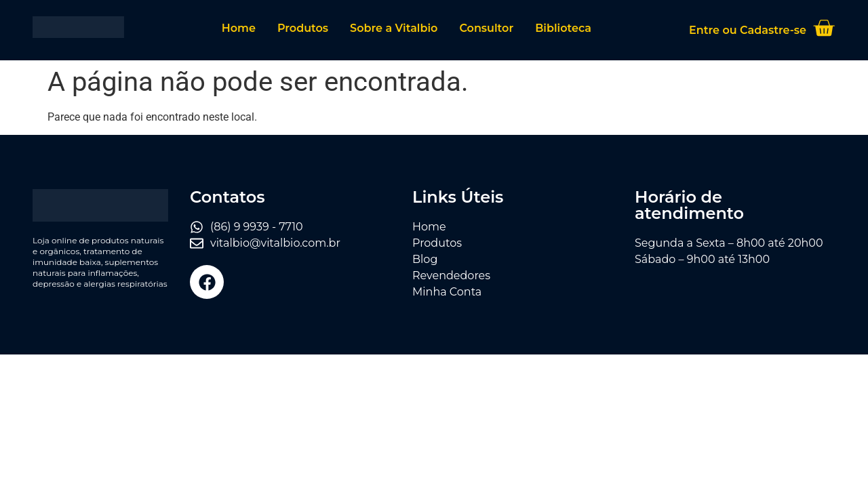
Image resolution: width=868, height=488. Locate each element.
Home (239, 28)
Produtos (303, 28)
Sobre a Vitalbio (394, 28)
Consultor (486, 28)
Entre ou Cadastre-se (748, 30)
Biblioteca (563, 28)
